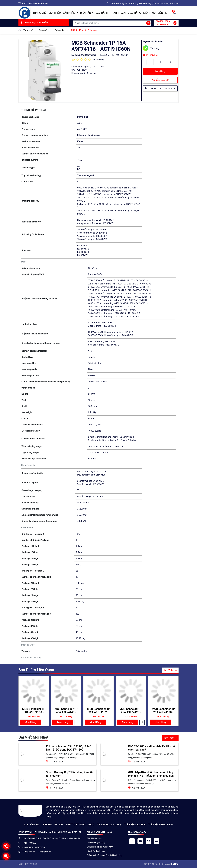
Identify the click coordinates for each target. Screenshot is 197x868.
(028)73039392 (29, 843)
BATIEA (175, 864)
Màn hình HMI (32, 825)
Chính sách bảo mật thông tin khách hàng (105, 855)
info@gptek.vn (29, 852)
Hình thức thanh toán (96, 851)
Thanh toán (118, 13)
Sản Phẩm (69, 13)
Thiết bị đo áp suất (135, 825)
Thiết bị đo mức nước (161, 825)
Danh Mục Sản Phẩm (34, 23)
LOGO (91, 825)
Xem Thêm (170, 670)
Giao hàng (134, 13)
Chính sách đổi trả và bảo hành (100, 847)
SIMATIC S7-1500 (75, 825)
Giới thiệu (55, 13)
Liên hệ (162, 13)
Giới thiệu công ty (94, 838)
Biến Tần (86, 13)
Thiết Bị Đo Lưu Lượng (109, 825)
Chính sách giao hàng (96, 843)
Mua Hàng (160, 71)
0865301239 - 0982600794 (35, 3)
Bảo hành (102, 13)
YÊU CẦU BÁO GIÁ (160, 80)
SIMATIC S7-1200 (53, 825)
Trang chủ (40, 13)
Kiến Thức (149, 13)
